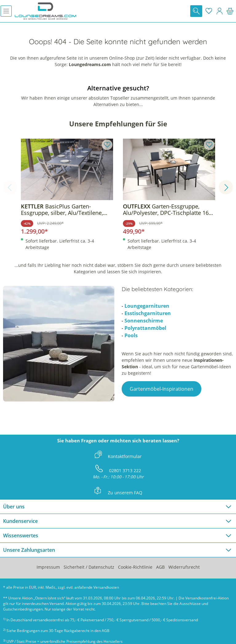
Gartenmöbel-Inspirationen (161, 389)
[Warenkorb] (230, 11)
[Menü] (6, 11)
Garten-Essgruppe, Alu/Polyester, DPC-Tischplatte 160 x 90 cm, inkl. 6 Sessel (167, 210)
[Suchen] (196, 11)
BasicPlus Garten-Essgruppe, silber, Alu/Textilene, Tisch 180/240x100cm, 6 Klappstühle (62, 210)
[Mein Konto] (219, 11)
